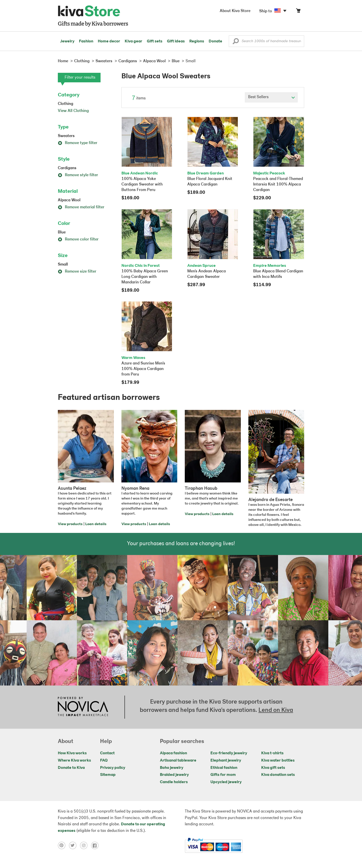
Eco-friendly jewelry (229, 753)
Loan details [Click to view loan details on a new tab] (96, 524)
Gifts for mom (223, 775)
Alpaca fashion (173, 753)
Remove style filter (78, 175)
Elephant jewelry (226, 761)
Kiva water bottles (278, 761)
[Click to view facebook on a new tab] (96, 845)
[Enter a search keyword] (266, 41)
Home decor (109, 41)
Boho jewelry (172, 768)
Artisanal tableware (178, 761)
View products (70, 524)
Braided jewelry (174, 775)
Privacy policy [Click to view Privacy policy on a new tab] (113, 768)
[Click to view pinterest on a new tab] (63, 845)
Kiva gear (133, 41)
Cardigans (67, 168)
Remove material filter (81, 207)
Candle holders (174, 782)
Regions (197, 41)
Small (63, 265)
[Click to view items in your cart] (298, 12)
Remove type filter (78, 143)
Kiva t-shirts (272, 753)
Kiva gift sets (273, 768)
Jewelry (67, 41)
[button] (236, 42)
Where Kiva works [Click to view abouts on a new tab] (74, 761)
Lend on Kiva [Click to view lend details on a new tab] (276, 710)
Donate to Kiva (71, 768)
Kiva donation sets (278, 775)
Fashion (86, 41)
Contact (107, 753)
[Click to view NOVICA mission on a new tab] (83, 707)
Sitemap (108, 775)
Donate (215, 41)
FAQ (104, 761)
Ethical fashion (224, 768)
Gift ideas (176, 41)
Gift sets (155, 41)
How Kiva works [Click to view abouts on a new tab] (72, 753)
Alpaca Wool (69, 200)
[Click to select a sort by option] (271, 97)
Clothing (65, 104)
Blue (62, 232)
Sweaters (66, 136)
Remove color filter (78, 239)
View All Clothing (73, 111)
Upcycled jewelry (226, 782)
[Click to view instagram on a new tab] (85, 845)
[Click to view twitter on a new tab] (74, 845)
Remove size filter (77, 272)
